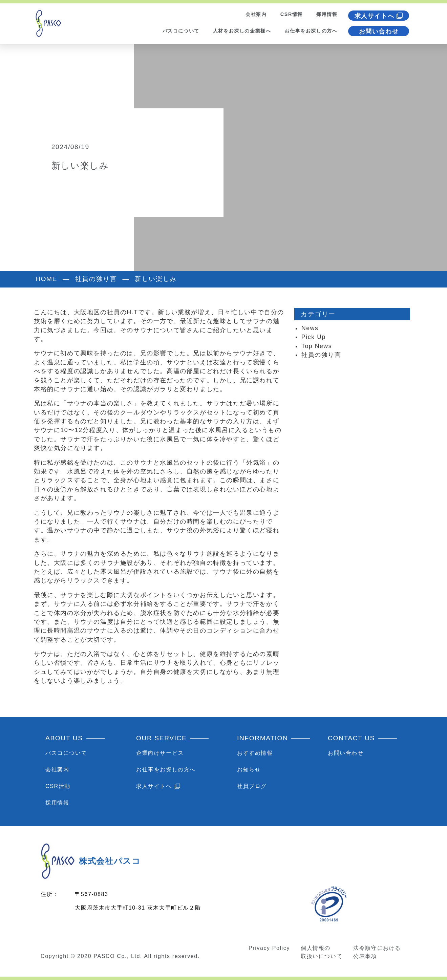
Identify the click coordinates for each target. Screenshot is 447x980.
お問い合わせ (379, 31)
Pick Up (314, 337)
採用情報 (327, 14)
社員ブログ (252, 786)
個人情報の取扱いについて (322, 952)
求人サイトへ (379, 16)
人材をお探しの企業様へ (242, 31)
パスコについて (181, 31)
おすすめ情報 (255, 753)
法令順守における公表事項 (377, 952)
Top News (317, 346)
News (310, 328)
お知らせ (249, 770)
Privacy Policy (269, 948)
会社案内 (256, 14)
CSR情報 (292, 14)
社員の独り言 (321, 355)
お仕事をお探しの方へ (311, 31)
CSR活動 (58, 786)
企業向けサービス (160, 753)
